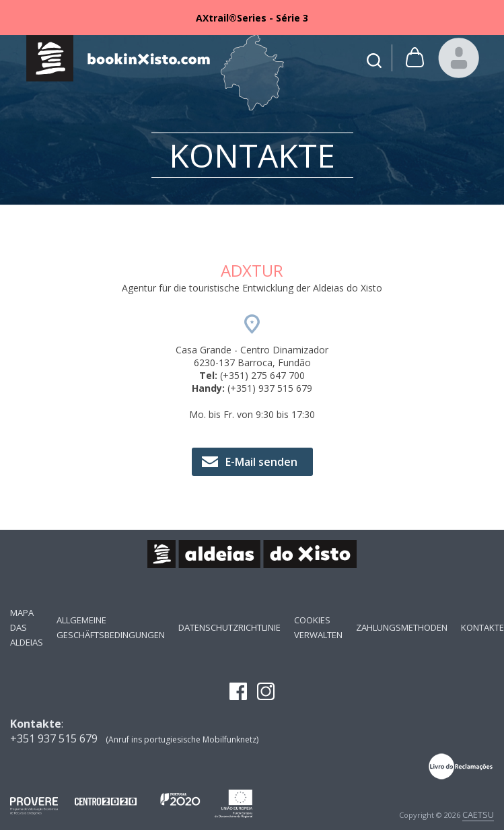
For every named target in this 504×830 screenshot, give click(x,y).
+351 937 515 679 (54, 738)
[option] (252, 18)
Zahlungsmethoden (402, 627)
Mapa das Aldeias (27, 627)
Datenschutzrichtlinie (229, 627)
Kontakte (482, 627)
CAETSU (478, 815)
